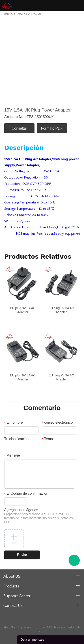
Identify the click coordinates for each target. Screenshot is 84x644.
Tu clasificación (16, 439)
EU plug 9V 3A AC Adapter (23, 310)
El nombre (14, 422)
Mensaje (12, 455)
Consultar (19, 128)
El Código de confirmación (26, 493)
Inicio (8, 14)
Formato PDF (52, 128)
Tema (48, 439)
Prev (10, 59)
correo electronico (57, 422)
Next (74, 59)
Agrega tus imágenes (40, 516)
